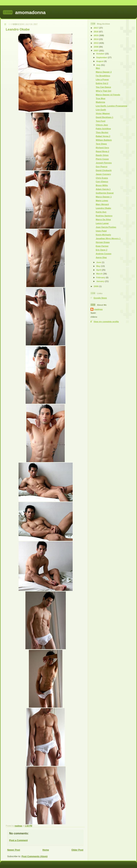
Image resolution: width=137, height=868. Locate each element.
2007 (96, 50)
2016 (96, 32)
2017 (96, 28)
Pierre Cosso (102, 159)
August (100, 61)
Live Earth (101, 110)
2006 (96, 286)
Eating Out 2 (102, 83)
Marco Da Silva (103, 219)
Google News (100, 298)
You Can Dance (103, 87)
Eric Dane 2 (101, 250)
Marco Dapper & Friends (108, 95)
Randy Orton (102, 155)
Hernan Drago (103, 242)
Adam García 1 (103, 189)
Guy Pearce (101, 166)
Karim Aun (101, 212)
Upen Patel (101, 231)
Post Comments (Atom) (35, 856)
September (102, 57)
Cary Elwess (102, 181)
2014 (96, 39)
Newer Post (14, 850)
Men (98, 68)
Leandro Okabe (103, 208)
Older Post (77, 850)
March (100, 274)
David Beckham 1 (104, 117)
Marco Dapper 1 (104, 197)
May (99, 266)
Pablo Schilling (103, 129)
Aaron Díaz (101, 257)
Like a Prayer (102, 79)
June (99, 262)
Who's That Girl (103, 91)
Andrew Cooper (104, 254)
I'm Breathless (103, 76)
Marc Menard (102, 204)
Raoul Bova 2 (102, 151)
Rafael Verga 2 (103, 136)
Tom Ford (100, 121)
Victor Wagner (103, 113)
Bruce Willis (102, 185)
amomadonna (30, 12)
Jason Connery (103, 174)
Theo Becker (102, 132)
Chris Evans (102, 178)
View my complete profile (106, 321)
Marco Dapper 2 (104, 72)
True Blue (100, 98)
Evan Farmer (102, 246)
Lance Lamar (102, 223)
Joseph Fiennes (104, 163)
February (101, 277)
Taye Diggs (101, 144)
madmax (98, 309)
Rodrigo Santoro (104, 216)
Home (46, 850)
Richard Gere (102, 147)
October (101, 54)
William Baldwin (104, 140)
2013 (96, 43)
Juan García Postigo (106, 227)
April (99, 270)
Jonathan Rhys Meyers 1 (108, 238)
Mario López (102, 200)
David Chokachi (104, 170)
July (99, 65)
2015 (96, 35)
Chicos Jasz (102, 125)
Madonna (100, 102)
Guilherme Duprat (105, 193)
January (101, 281)
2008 (96, 47)
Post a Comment (18, 840)
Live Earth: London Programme (111, 106)
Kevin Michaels (103, 235)
